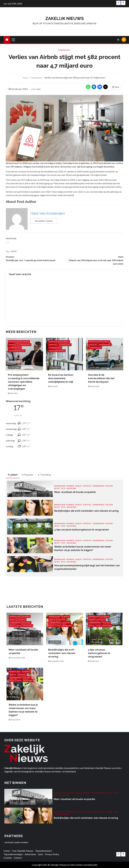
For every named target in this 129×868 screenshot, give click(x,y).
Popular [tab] (28, 475)
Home (7, 851)
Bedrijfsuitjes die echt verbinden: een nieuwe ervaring (86, 511)
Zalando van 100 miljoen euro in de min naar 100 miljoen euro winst (94, 260)
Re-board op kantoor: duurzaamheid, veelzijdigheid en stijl (61, 378)
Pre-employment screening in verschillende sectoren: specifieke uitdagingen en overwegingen (24, 382)
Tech (63, 488)
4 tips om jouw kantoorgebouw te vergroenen (82, 530)
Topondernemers (17, 351)
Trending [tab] (44, 475)
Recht (57, 488)
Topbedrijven (64, 50)
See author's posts (44, 221)
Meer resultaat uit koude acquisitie (75, 492)
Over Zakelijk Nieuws (22, 851)
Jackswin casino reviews (16, 842)
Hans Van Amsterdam (48, 213)
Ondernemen (25, 345)
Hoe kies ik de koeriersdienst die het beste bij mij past (101, 378)
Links (40, 854)
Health (79, 486)
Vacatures (71, 488)
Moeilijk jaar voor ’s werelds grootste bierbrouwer (35, 258)
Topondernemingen (13, 854)
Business (25, 342)
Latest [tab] (13, 475)
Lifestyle (13, 345)
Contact (18, 858)
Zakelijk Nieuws (65, 18)
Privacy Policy (52, 854)
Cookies (8, 858)
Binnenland (14, 342)
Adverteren (30, 854)
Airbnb (14, 251)
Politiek (109, 486)
